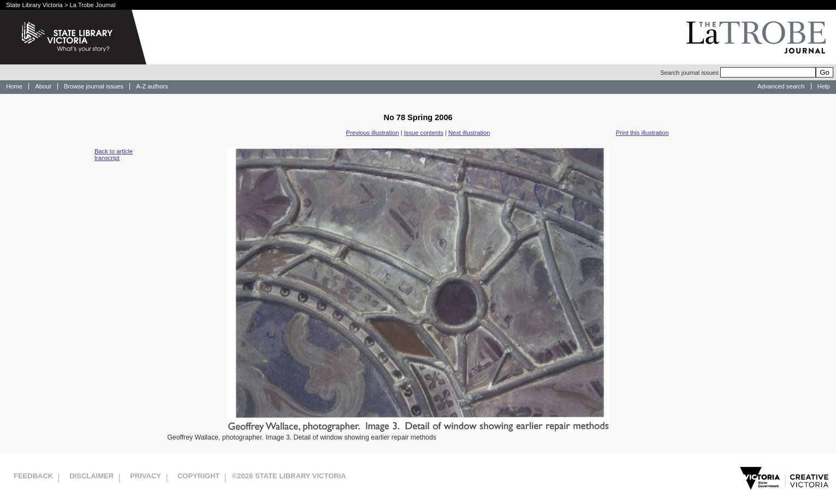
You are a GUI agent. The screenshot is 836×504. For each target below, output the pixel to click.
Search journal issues (738, 73)
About (43, 86)
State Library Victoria (34, 5)
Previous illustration (373, 133)
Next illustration (469, 133)
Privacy (146, 476)
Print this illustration (642, 133)
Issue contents (424, 133)
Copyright (198, 476)
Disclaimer (91, 476)
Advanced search (781, 86)
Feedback (33, 476)
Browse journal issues (94, 86)
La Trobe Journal (93, 5)
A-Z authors (152, 86)
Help (824, 86)
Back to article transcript (114, 155)
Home (14, 86)
